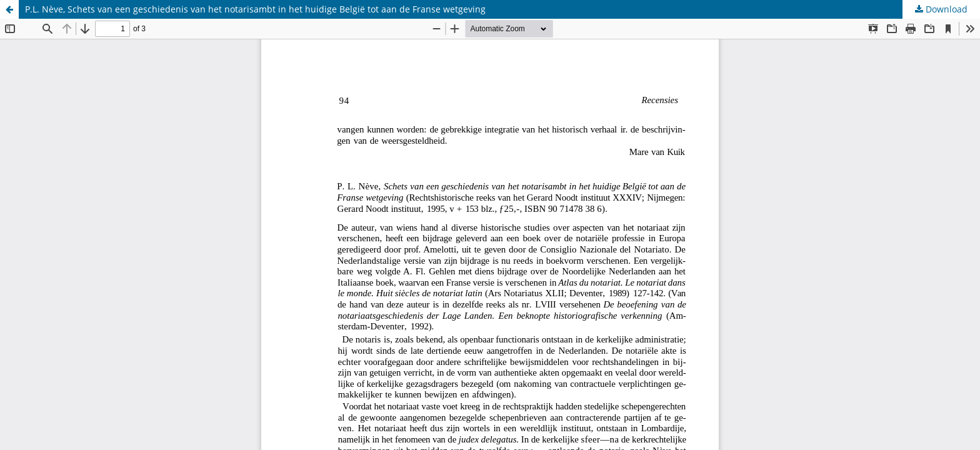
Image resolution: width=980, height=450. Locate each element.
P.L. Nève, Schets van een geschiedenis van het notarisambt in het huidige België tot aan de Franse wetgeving (255, 9)
